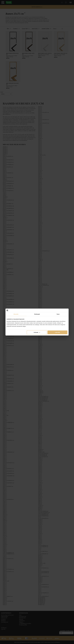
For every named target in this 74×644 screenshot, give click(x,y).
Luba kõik (57, 332)
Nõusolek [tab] (16, 314)
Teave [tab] (58, 314)
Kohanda (37, 332)
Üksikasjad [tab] (37, 314)
